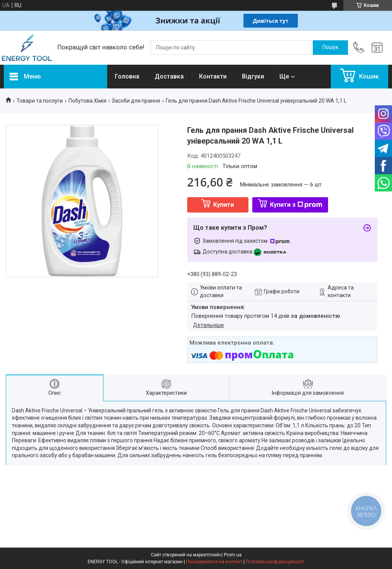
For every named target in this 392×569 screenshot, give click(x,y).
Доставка (169, 76)
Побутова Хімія (87, 101)
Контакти (213, 76)
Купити (224, 205)
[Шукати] (330, 47)
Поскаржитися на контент (214, 562)
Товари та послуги (40, 101)
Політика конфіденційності (275, 562)
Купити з (296, 205)
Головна (127, 76)
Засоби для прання (136, 101)
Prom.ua (233, 555)
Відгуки (253, 76)
